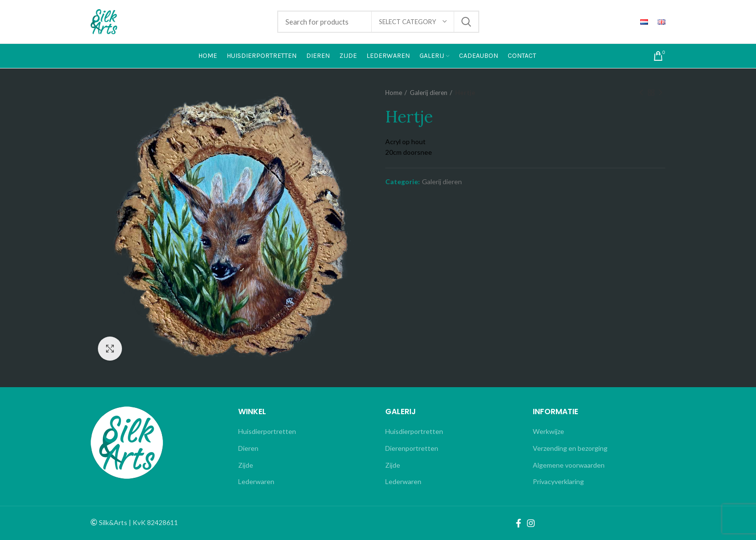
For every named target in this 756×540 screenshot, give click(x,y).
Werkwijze (548, 431)
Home (394, 93)
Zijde (246, 465)
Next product (661, 93)
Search (466, 22)
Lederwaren (256, 481)
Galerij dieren (429, 93)
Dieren (248, 448)
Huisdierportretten (267, 431)
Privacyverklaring (558, 481)
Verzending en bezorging (570, 448)
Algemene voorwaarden (569, 465)
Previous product (641, 93)
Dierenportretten (412, 448)
